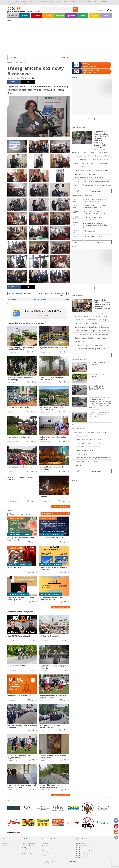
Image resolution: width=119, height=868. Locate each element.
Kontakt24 (36, 16)
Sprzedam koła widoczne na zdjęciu (87, 447)
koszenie (78, 465)
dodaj (51, 514)
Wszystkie (38, 58)
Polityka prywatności (82, 846)
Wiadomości (13, 16)
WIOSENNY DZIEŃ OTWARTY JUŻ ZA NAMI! (90, 349)
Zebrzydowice (24, 4)
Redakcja (4, 844)
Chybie (16, 1)
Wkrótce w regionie (20, 514)
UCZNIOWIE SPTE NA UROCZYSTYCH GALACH (91, 316)
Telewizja (48, 16)
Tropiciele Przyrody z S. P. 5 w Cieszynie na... (91, 345)
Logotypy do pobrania (28, 844)
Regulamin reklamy (82, 854)
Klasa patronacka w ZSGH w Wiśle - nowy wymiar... (93, 334)
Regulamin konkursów (83, 856)
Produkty (24, 848)
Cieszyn (23, 1)
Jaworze (81, 1)
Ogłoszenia (71, 16)
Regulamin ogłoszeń (82, 848)
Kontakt (24, 852)
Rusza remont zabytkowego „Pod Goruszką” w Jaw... (93, 156)
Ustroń (9, 4)
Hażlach (59, 1)
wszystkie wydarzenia (61, 607)
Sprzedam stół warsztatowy (84, 450)
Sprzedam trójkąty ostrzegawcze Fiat (88, 440)
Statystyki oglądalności (29, 846)
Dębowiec (43, 1)
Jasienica (73, 1)
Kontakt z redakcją (7, 846)
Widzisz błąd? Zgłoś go (39, 299)
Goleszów (51, 1)
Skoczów (96, 1)
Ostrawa (89, 1)
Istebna (66, 1)
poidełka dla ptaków (82, 436)
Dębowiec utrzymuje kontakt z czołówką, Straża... (92, 152)
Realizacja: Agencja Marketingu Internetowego (60, 862)
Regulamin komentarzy (83, 850)
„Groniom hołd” (80, 342)
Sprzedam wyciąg (81, 454)
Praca (83, 16)
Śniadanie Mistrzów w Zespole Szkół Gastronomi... (93, 331)
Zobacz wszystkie (61, 507)
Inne (26, 63)
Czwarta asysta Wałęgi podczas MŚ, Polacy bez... (92, 170)
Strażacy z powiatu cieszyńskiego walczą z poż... (92, 160)
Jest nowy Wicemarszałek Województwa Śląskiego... (93, 185)
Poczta (44, 855)
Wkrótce (25, 16)
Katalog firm (60, 16)
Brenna (10, 1)
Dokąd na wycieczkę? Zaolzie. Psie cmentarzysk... (92, 163)
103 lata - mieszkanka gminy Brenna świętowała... (92, 181)
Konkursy (106, 16)
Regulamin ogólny (82, 844)
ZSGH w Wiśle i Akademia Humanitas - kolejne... (92, 320)
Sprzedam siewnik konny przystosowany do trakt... (93, 458)
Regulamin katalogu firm (84, 852)
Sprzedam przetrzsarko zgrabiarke (87, 461)
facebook (13, 82)
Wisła (16, 4)
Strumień (104, 1)
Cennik (24, 850)
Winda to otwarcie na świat (84, 167)
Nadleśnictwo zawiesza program (86, 174)
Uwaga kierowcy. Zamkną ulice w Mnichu (89, 178)
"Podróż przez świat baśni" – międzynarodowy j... (92, 338)
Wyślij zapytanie (27, 854)
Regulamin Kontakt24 (83, 858)
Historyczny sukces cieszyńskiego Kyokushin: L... (92, 327)
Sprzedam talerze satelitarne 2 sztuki (88, 443)
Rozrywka (94, 16)
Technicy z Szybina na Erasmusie (86, 323)
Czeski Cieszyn (33, 1)
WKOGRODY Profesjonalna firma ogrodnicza (90, 432)
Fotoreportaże (20, 63)
